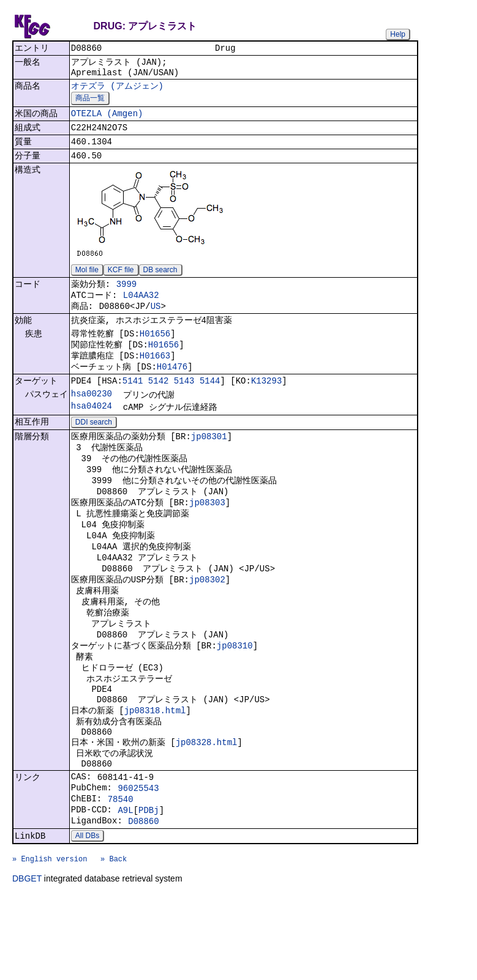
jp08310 (235, 698)
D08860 (143, 898)
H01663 (155, 378)
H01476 (172, 390)
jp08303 (207, 539)
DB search (160, 282)
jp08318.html (155, 771)
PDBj (149, 885)
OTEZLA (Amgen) (107, 121)
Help (398, 34)
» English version (50, 941)
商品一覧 (90, 104)
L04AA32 (141, 310)
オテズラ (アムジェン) (117, 91)
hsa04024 (92, 433)
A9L (125, 885)
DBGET (27, 963)
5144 (210, 406)
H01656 (155, 353)
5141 (133, 406)
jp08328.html (207, 807)
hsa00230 (92, 420)
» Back (114, 941)
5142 (159, 406)
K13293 (266, 406)
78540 (121, 873)
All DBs (87, 915)
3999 (127, 298)
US (156, 323)
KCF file (121, 282)
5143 (184, 406)
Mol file (87, 282)
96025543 (138, 860)
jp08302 (207, 625)
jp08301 (209, 466)
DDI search (94, 451)
